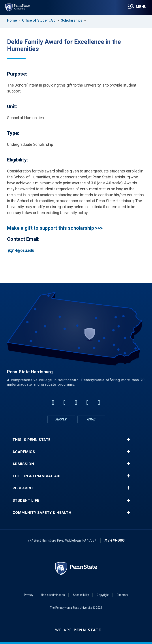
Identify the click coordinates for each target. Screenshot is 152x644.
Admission (23, 464)
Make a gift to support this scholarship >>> (55, 228)
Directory (122, 595)
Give (91, 419)
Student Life (26, 501)
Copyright (103, 595)
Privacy (29, 595)
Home (12, 20)
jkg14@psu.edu (21, 250)
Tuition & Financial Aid (37, 476)
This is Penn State (32, 440)
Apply (61, 419)
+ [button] (129, 440)
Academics (24, 452)
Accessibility (81, 595)
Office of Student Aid (39, 20)
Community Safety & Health (42, 513)
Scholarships (72, 20)
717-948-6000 (114, 540)
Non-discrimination (53, 595)
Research (23, 488)
